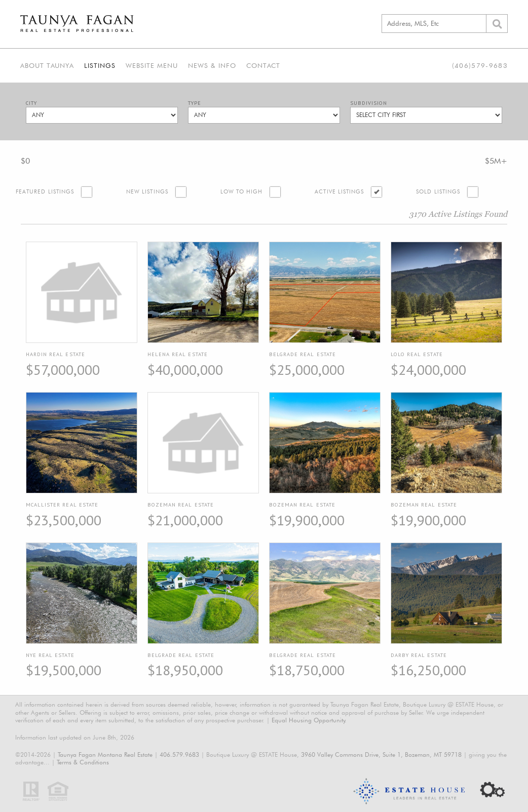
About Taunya (47, 65)
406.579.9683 (179, 755)
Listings (100, 65)
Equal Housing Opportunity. (309, 720)
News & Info (212, 65)
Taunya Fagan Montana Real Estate (105, 755)
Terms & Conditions (83, 762)
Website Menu (152, 65)
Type (195, 103)
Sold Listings (438, 192)
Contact (263, 65)
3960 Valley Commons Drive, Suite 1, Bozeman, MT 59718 (381, 755)
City (31, 103)
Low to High (242, 192)
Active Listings (339, 192)
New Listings (147, 192)
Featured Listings (45, 192)
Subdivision (369, 103)
